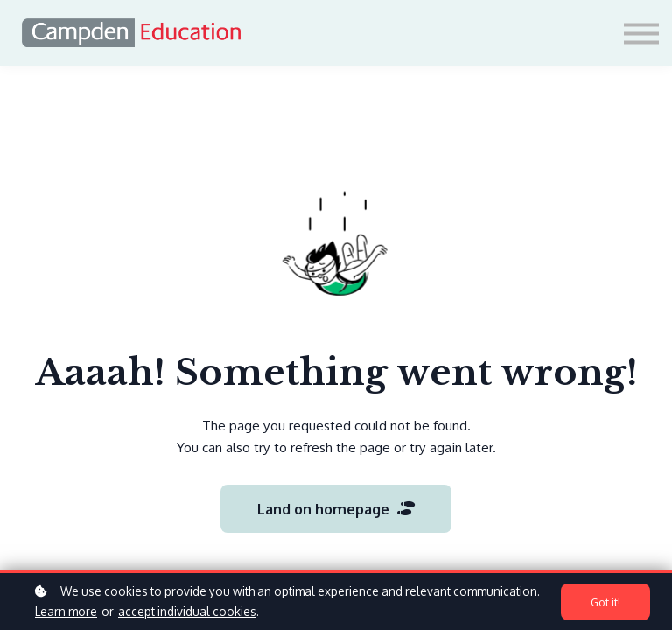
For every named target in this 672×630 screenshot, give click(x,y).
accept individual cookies (187, 611)
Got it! (605, 602)
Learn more (66, 611)
